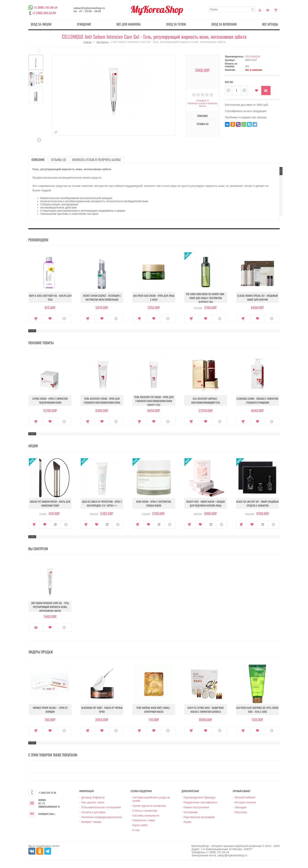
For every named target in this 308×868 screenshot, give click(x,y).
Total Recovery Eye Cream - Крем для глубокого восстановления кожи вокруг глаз (154, 401)
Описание (202, 116)
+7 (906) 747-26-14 (46, 7)
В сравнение (55, 524)
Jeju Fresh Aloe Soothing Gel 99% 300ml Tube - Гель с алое (257, 710)
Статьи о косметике (145, 811)
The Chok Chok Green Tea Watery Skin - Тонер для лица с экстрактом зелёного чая (206, 298)
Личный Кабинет (245, 797)
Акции (187, 822)
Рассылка (241, 812)
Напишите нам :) (47, 814)
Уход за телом (176, 24)
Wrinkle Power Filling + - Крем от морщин (50, 710)
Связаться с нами (144, 820)
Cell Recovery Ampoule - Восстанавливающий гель (206, 400)
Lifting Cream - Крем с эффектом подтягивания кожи (50, 400)
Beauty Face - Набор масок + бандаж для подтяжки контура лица (206, 503)
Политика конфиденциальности (102, 817)
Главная (87, 42)
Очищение (84, 24)
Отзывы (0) (203, 124)
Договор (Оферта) (93, 797)
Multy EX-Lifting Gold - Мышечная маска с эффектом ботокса (206, 710)
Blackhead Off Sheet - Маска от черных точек (102, 710)
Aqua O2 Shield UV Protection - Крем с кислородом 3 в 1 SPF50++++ (102, 503)
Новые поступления (196, 807)
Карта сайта (140, 825)
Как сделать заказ (93, 802)
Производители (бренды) (199, 797)
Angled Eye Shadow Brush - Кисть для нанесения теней (50, 503)
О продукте (64, 319)
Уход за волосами (224, 24)
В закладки (257, 90)
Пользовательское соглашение (101, 807)
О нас (136, 830)
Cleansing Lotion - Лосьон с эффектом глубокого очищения (257, 400)
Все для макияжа (129, 24)
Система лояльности (146, 816)
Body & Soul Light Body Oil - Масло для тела (50, 298)
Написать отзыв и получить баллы (203, 105)
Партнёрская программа (199, 817)
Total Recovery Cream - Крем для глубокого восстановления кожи (102, 400)
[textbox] (232, 9)
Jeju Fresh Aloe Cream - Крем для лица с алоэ (154, 298)
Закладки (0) (268, 10)
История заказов (245, 802)
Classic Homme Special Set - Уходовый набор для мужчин (257, 298)
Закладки (241, 807)
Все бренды (270, 24)
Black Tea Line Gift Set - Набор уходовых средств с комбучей (258, 503)
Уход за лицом (41, 24)
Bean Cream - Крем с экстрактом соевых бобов (154, 503)
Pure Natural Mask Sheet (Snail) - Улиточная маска (154, 710)
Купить (36, 319)
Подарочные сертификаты (200, 802)
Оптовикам (191, 812)
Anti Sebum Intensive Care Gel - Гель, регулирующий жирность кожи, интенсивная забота (50, 607)
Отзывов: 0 (203, 101)
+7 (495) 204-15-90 (44, 13)
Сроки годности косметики (149, 806)
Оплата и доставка (93, 812)
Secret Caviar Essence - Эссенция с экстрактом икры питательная (102, 298)
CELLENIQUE (253, 57)
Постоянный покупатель (260, 10)
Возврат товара (91, 822)
